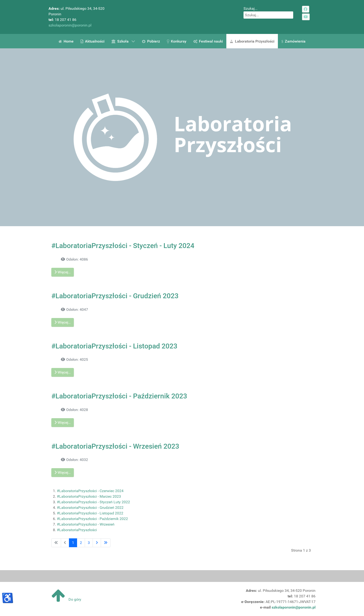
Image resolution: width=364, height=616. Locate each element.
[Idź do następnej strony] (97, 543)
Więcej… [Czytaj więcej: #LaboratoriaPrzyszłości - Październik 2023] (63, 422)
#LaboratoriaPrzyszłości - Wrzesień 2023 (115, 446)
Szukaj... (250, 8)
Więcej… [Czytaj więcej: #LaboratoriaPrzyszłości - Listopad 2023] (63, 372)
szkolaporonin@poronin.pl (70, 25)
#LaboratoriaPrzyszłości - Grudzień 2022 (90, 508)
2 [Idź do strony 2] (81, 543)
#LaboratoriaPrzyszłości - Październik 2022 (92, 519)
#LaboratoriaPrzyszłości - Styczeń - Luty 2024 (123, 246)
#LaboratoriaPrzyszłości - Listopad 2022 (90, 513)
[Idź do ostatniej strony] (106, 543)
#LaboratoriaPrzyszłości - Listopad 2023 (114, 346)
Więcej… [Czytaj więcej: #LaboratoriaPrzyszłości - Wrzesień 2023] (63, 472)
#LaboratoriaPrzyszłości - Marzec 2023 (89, 496)
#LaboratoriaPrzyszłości (77, 530)
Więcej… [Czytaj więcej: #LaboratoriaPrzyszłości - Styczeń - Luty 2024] (63, 272)
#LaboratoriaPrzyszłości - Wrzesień (86, 524)
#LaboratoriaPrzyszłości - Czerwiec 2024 (90, 491)
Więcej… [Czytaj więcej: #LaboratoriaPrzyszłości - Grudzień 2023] (63, 322)
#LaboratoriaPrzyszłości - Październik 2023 (119, 396)
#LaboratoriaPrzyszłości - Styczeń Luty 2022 (93, 502)
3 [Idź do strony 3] (89, 543)
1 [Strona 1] (73, 543)
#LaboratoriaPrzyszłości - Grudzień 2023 (115, 296)
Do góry (65, 599)
